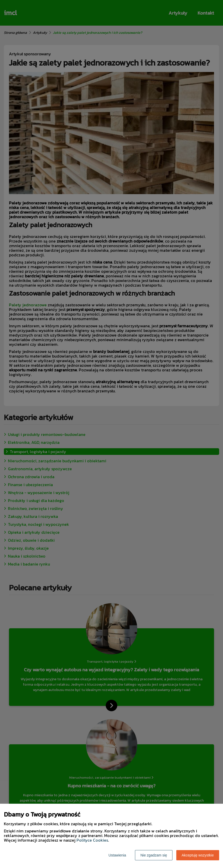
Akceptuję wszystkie (198, 855)
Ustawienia (117, 855)
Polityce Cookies (92, 840)
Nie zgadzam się (154, 855)
